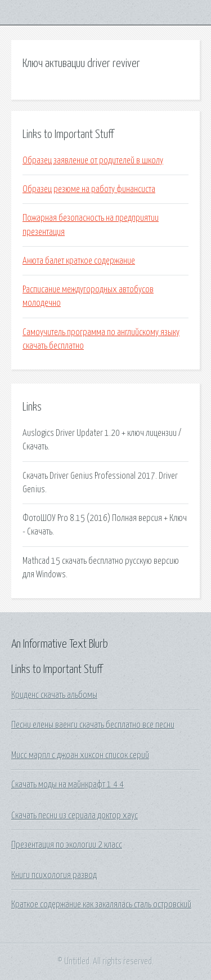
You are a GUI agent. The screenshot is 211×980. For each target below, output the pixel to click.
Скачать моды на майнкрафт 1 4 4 (68, 785)
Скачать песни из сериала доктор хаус (75, 816)
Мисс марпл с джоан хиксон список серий (80, 755)
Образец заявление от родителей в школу (93, 161)
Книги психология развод (54, 875)
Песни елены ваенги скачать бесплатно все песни (93, 725)
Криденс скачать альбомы (54, 695)
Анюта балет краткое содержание (79, 261)
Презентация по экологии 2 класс (67, 845)
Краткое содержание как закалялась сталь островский (101, 905)
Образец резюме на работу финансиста (89, 189)
